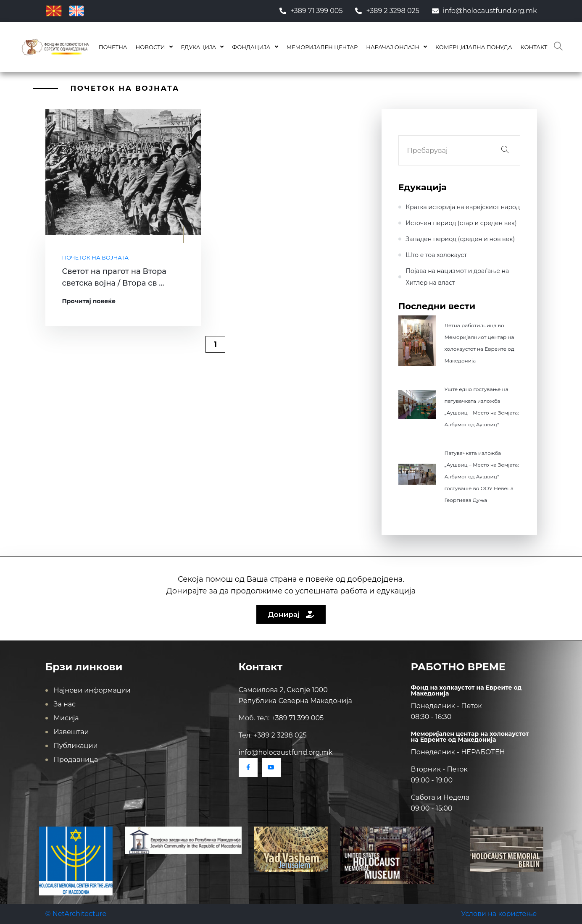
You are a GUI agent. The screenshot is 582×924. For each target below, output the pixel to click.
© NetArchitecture (76, 914)
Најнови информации (92, 690)
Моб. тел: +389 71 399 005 (281, 718)
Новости (150, 47)
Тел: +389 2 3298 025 (273, 735)
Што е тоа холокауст (436, 255)
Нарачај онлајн (393, 47)
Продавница (76, 760)
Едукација (199, 47)
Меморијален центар (322, 47)
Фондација (251, 47)
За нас (65, 704)
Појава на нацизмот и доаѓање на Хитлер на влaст (458, 277)
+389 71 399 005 (311, 11)
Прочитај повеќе (89, 301)
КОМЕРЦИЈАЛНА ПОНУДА (474, 47)
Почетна (113, 47)
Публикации (76, 746)
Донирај (291, 614)
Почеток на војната (96, 257)
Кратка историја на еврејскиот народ (463, 207)
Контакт (534, 47)
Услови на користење (499, 914)
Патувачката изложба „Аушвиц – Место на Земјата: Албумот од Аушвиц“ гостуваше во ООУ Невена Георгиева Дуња (482, 476)
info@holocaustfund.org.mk (485, 11)
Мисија (66, 718)
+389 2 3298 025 (387, 11)
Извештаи (71, 732)
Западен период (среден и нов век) (461, 239)
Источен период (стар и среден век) (461, 223)
